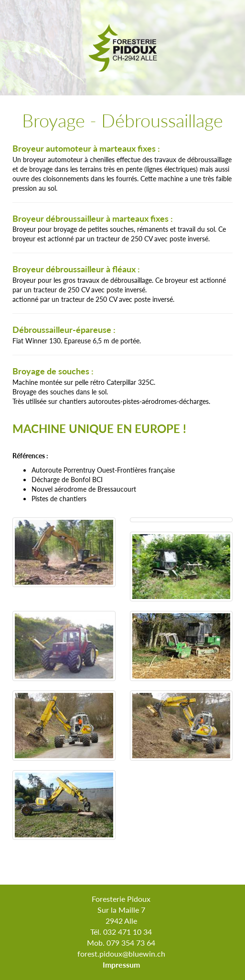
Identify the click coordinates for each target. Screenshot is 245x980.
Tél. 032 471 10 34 (121, 932)
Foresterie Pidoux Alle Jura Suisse (123, 48)
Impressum (121, 965)
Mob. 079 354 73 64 (121, 943)
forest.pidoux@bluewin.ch (121, 954)
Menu (234, 86)
